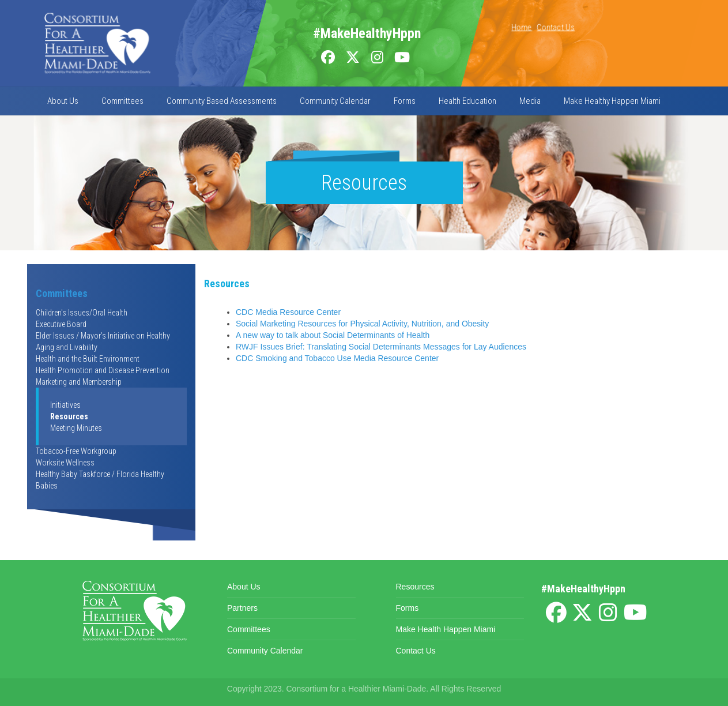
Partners (242, 608)
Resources (69, 416)
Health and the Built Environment (88, 359)
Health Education (467, 101)
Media (530, 101)
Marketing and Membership (79, 382)
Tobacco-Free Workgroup (76, 451)
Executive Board (61, 324)
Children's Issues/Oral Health (82, 313)
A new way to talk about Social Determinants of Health (333, 335)
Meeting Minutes (76, 428)
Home (522, 27)
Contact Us (556, 27)
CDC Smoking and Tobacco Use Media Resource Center (337, 358)
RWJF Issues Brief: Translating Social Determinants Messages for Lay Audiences (381, 347)
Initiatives (65, 405)
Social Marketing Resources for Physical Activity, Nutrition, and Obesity (362, 324)
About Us (63, 101)
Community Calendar (335, 101)
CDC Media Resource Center (288, 312)
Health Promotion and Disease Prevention (103, 370)
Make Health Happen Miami (446, 629)
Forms (405, 101)
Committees (122, 101)
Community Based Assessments (222, 101)
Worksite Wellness (65, 463)
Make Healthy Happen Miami (612, 101)
